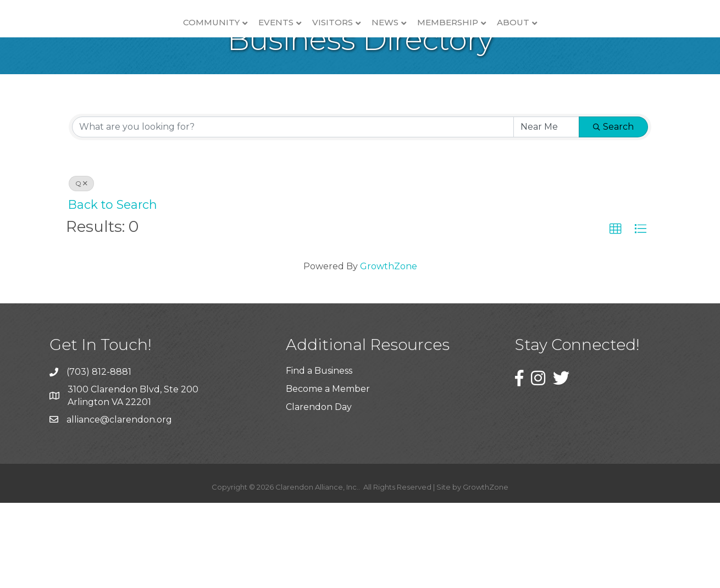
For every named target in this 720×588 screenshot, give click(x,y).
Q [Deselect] (81, 268)
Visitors (241, 41)
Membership (539, 41)
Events (184, 41)
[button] (616, 314)
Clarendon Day (319, 492)
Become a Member (328, 474)
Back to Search (113, 290)
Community (120, 41)
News (477, 41)
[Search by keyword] (293, 212)
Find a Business (319, 456)
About (605, 41)
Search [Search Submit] (613, 212)
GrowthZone (389, 351)
